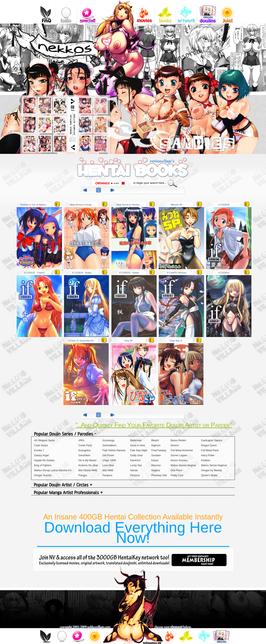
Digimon (156, 445)
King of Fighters (43, 465)
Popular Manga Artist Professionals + (133, 493)
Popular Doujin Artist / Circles (133, 485)
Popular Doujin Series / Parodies (133, 434)
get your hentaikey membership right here (199, 560)
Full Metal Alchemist (182, 450)
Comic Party (85, 445)
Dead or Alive (137, 445)
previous (86, 191)
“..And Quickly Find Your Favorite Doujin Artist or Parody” (154, 425)
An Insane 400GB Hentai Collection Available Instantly (133, 529)
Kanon (155, 460)
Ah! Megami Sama (44, 440)
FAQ (45, 11)
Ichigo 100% (109, 460)
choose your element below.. (173, 627)
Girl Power (108, 455)
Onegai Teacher (43, 475)
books (165, 11)
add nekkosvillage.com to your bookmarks (111, 41)
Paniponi (107, 475)
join (94, 637)
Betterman (136, 440)
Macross (156, 465)
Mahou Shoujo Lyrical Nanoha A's (53, 470)
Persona (135, 475)
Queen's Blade (209, 475)
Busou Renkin (178, 440)
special (88, 11)
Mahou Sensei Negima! (214, 465)
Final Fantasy (159, 450)
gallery (186, 11)
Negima (156, 470)
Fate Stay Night (139, 450)
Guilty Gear (136, 455)
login (66, 11)
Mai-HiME (108, 470)
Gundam (156, 455)
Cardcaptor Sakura (212, 440)
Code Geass (41, 445)
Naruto (134, 470)
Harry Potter (208, 455)
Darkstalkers (109, 445)
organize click (109, 183)
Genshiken (84, 455)
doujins (208, 11)
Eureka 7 (39, 450)
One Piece (176, 470)
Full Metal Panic (210, 450)
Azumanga (108, 440)
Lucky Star (136, 465)
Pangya (83, 475)
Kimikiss (206, 460)
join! (229, 11)
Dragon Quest (209, 445)
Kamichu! (135, 460)
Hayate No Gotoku (44, 460)
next (113, 191)
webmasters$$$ (152, 643)
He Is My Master (88, 460)
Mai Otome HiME (88, 470)
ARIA (81, 440)
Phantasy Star (159, 475)
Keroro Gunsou (179, 460)
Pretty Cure (177, 475)
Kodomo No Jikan (88, 465)
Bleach (155, 440)
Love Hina (108, 465)
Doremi (175, 445)
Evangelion (85, 450)
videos (144, 11)
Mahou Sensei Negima (183, 465)
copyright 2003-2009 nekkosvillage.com (85, 627)
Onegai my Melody (212, 470)
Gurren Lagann (179, 455)
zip (57, 204)
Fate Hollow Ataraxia (114, 450)
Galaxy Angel (41, 455)
